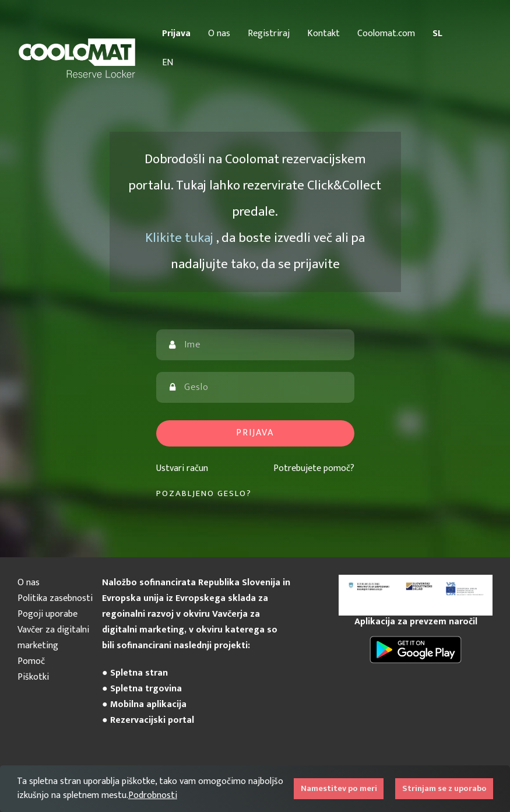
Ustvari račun (182, 468)
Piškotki (33, 677)
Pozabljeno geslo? (204, 493)
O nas (219, 34)
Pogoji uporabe (48, 614)
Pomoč (31, 661)
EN (168, 63)
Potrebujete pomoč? (314, 468)
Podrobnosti (153, 795)
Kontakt (323, 34)
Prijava (176, 34)
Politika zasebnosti (55, 598)
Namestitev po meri (339, 789)
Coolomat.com (386, 34)
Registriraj (269, 34)
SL (437, 34)
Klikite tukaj (181, 238)
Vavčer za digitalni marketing (53, 638)
